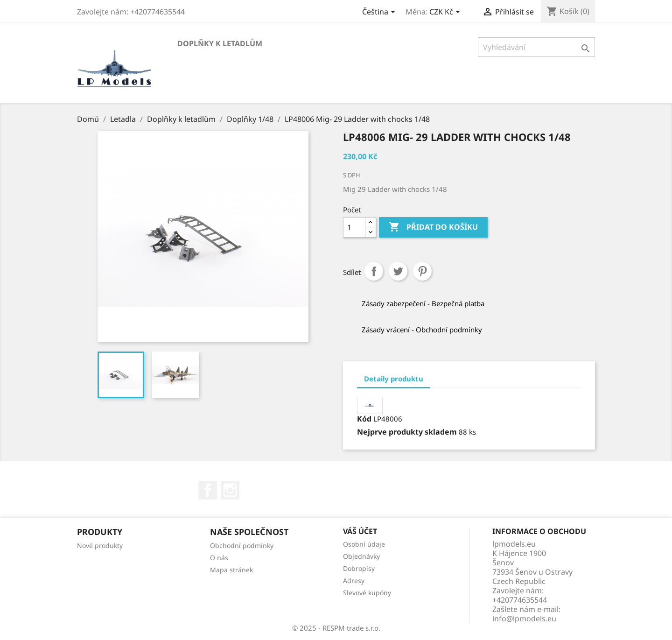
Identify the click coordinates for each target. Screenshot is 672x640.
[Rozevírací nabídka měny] (446, 13)
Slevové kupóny (367, 593)
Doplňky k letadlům (220, 43)
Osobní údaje (364, 544)
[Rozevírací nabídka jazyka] (380, 13)
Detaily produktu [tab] (394, 379)
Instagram (230, 490)
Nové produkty (100, 545)
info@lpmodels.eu (524, 619)
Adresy (354, 580)
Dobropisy (359, 568)
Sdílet (374, 271)
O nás (219, 558)
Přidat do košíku (433, 227)
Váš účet (360, 531)
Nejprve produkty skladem (407, 432)
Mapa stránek (231, 570)
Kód (364, 419)
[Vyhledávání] (536, 47)
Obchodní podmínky (242, 545)
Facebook (208, 490)
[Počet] (354, 227)
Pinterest (422, 271)
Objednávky (361, 556)
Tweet (398, 271)
